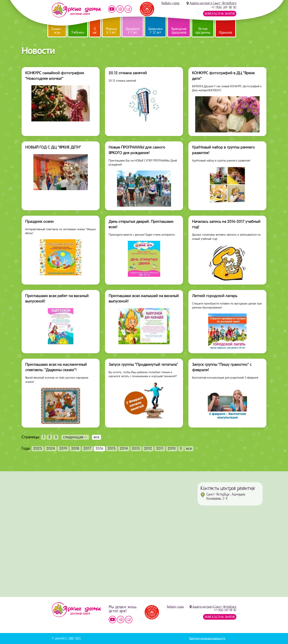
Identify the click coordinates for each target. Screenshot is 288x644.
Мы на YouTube (112, 9)
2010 (172, 449)
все (189, 449)
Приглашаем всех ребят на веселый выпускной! (57, 299)
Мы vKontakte (128, 9)
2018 (75, 449)
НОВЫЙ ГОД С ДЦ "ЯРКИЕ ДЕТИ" (53, 148)
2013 (136, 449)
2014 (124, 449)
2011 (160, 449)
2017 (87, 449)
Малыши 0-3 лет (111, 31)
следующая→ (75, 437)
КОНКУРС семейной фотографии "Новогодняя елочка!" (55, 76)
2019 (63, 449)
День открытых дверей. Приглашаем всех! (141, 225)
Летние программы (203, 31)
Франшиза (225, 32)
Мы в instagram (120, 9)
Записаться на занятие (220, 14)
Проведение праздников (179, 31)
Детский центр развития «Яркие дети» (76, 10)
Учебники (78, 32)
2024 (51, 449)
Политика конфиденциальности (207, 638)
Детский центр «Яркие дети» (76, 610)
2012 (148, 449)
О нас (95, 31)
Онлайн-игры (57, 31)
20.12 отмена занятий (128, 73)
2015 (112, 449)
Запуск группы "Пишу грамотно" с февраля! (222, 368)
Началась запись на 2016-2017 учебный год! (226, 225)
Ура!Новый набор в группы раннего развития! (223, 150)
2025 (38, 449)
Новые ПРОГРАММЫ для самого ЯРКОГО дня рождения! (137, 150)
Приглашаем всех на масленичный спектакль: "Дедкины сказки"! (56, 368)
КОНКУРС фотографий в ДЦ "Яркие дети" (223, 76)
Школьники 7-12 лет (155, 31)
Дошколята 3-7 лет (133, 31)
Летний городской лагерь (215, 296)
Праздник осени (39, 222)
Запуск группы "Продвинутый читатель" (143, 365)
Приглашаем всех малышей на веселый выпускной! (144, 299)
